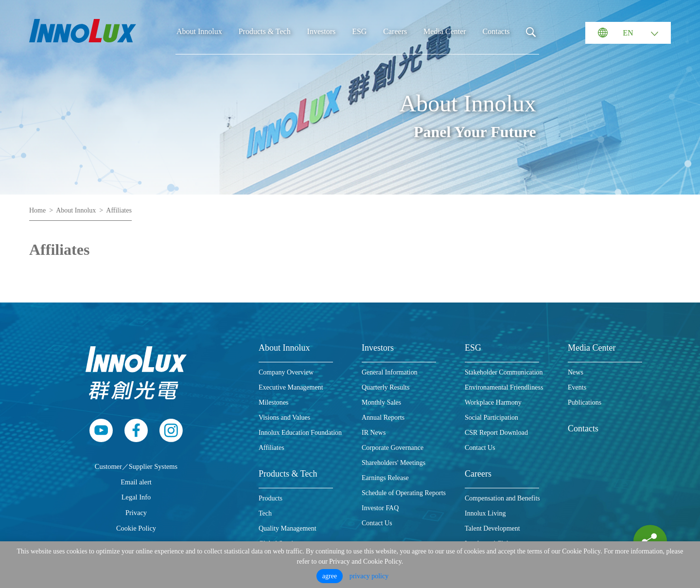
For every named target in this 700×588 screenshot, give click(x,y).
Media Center (445, 31)
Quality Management (288, 528)
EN (628, 33)
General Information (390, 372)
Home (37, 210)
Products (271, 498)
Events (577, 387)
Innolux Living (485, 513)
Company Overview (286, 372)
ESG (359, 31)
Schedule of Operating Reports (404, 493)
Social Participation (491, 418)
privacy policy (369, 576)
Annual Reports (383, 418)
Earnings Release (385, 478)
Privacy (136, 513)
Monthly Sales (381, 402)
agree (330, 576)
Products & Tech (265, 31)
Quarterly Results (385, 387)
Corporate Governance (393, 448)
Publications (585, 402)
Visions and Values (284, 418)
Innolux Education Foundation (300, 433)
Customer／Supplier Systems (136, 466)
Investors (322, 31)
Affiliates (119, 210)
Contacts (496, 31)
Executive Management (291, 387)
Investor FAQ (380, 508)
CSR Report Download (496, 433)
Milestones (273, 402)
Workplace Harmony (493, 402)
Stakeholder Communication (504, 372)
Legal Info (136, 497)
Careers (395, 31)
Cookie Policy (136, 528)
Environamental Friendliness (504, 387)
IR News (374, 433)
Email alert (136, 482)
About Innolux (199, 31)
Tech (265, 513)
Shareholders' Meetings (394, 463)
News (576, 372)
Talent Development (492, 528)
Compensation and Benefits (502, 498)
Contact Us (377, 523)
